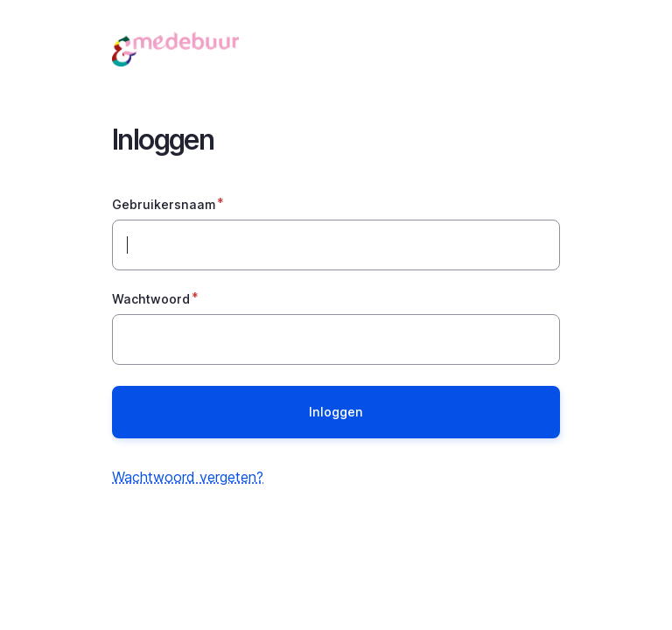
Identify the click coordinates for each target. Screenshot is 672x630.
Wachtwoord (151, 299)
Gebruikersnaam (164, 204)
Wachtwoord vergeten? (188, 477)
